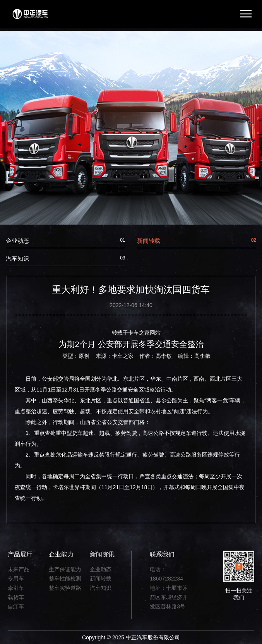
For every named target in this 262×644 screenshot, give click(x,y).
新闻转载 (197, 241)
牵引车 (16, 588)
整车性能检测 (65, 579)
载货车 (16, 597)
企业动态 (66, 241)
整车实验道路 (65, 588)
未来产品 (19, 569)
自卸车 (16, 606)
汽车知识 (66, 258)
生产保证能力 (65, 569)
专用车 (16, 579)
